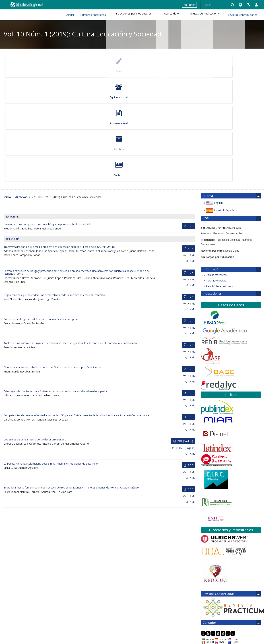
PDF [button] (190, 119)
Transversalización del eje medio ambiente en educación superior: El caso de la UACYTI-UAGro (59, 140)
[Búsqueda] (219, 5)
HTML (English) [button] (185, 341)
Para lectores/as (216, 168)
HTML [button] (191, 148)
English (214, 96)
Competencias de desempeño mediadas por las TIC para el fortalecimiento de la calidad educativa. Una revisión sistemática (76, 308)
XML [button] (192, 154)
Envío (29, 65)
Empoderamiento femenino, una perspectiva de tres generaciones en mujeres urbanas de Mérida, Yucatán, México (71, 380)
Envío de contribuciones (243, 15)
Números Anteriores (103, 15)
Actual (80, 15)
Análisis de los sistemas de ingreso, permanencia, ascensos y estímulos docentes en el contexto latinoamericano (70, 236)
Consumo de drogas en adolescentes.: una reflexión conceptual (41, 212)
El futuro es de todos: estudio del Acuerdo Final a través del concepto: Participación (53, 260)
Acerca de (176, 15)
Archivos (183, 65)
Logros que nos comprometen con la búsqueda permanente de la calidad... (48, 117)
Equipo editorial (80, 65)
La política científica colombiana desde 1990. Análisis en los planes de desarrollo (51, 356)
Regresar (207, 560)
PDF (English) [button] (185, 334)
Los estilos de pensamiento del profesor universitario (35, 332)
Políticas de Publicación (206, 15)
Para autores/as (216, 173)
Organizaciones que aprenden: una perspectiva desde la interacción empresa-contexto (54, 188)
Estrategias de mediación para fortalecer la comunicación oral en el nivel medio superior (55, 284)
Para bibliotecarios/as (219, 179)
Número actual (131, 65)
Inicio (189, 5)
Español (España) (220, 104)
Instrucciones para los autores (142, 15)
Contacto (234, 65)
